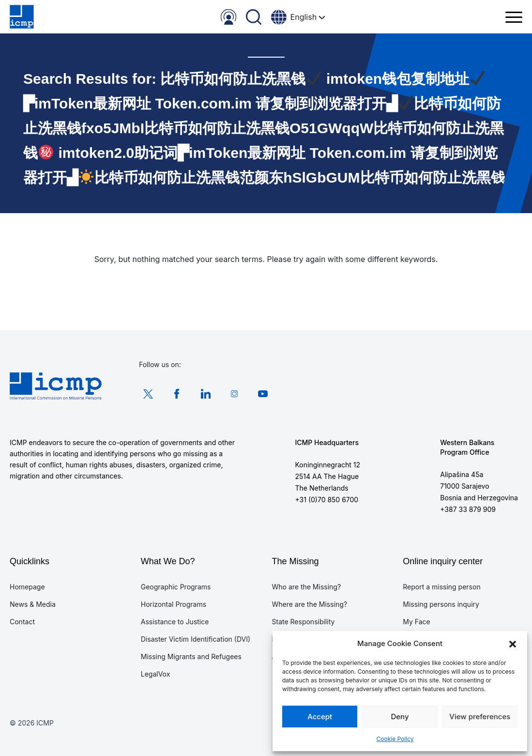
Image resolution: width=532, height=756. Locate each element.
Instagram (230, 394)
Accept (320, 717)
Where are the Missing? (310, 604)
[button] (513, 644)
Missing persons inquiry (441, 604)
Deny (400, 717)
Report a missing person (441, 587)
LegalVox (156, 674)
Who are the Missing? (307, 587)
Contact (22, 622)
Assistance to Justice (175, 622)
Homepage (27, 587)
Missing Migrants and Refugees (191, 656)
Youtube (258, 394)
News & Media (33, 604)
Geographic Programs (176, 587)
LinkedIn (203, 394)
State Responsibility (304, 622)
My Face (416, 622)
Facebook (175, 394)
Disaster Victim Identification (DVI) (196, 639)
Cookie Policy (395, 739)
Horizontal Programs (174, 604)
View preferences (480, 717)
